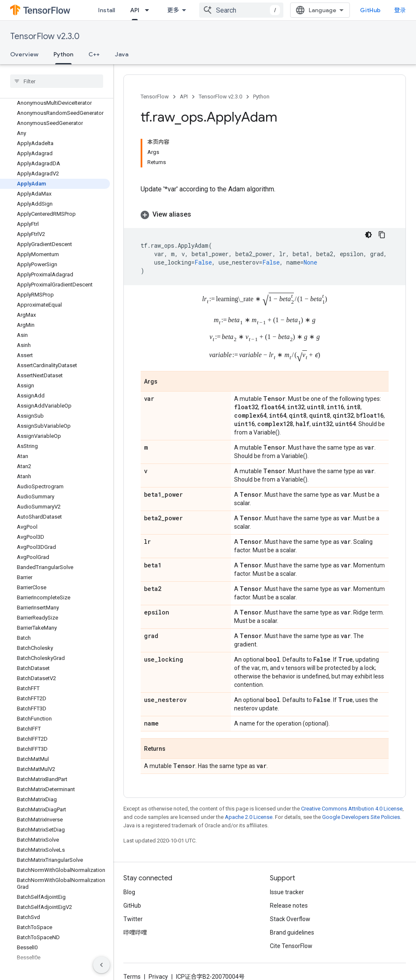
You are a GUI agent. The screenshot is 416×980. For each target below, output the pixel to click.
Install (107, 10)
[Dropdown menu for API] (149, 10)
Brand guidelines (292, 932)
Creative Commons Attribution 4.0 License (352, 809)
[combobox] (241, 10)
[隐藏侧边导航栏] (101, 965)
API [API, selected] (135, 10)
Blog (129, 892)
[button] (265, 215)
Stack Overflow (290, 919)
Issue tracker (287, 892)
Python (261, 97)
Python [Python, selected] (63, 54)
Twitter (133, 919)
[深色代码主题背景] (368, 235)
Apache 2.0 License (249, 817)
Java (122, 54)
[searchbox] (57, 81)
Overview (24, 54)
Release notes (289, 906)
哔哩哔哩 (135, 932)
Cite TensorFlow (291, 946)
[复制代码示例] (382, 235)
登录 (400, 10)
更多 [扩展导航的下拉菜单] (173, 10)
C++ (94, 54)
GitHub (370, 10)
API (184, 97)
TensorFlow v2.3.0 (45, 36)
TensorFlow (155, 97)
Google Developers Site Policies (361, 817)
